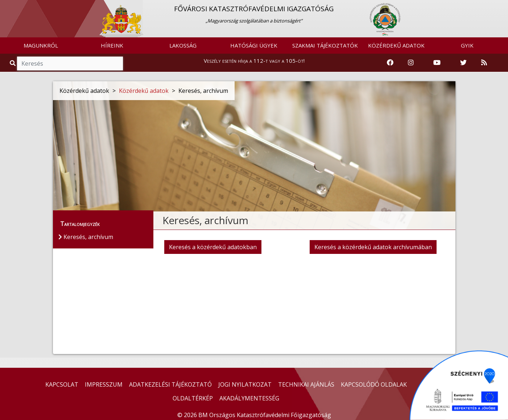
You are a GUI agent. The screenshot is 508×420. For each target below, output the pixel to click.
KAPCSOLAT (62, 384)
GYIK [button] (467, 45)
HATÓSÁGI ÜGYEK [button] (254, 45)
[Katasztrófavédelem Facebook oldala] (390, 63)
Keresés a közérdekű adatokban (213, 247)
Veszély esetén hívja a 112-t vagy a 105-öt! (254, 61)
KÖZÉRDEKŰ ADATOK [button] (396, 45)
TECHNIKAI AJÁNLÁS (306, 384)
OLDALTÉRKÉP (193, 398)
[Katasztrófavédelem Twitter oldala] (463, 63)
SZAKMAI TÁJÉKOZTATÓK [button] (325, 45)
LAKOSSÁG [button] (183, 45)
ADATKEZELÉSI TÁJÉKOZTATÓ (170, 384)
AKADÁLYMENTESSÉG (249, 398)
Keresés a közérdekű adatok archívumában (373, 247)
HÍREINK (112, 45)
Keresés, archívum (86, 237)
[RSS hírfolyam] (484, 63)
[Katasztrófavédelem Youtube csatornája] (437, 63)
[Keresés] (70, 63)
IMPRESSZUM (104, 384)
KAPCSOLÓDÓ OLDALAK (374, 384)
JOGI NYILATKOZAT (245, 384)
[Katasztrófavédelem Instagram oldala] (411, 63)
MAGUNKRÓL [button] (41, 45)
